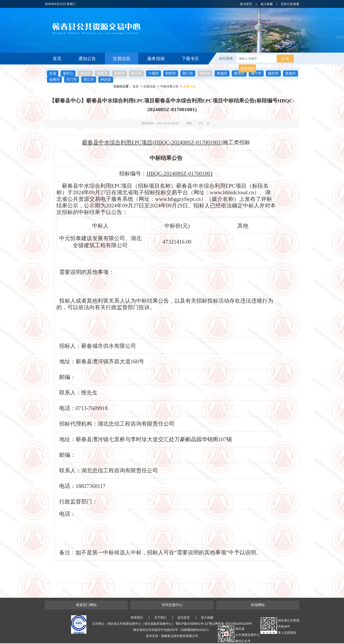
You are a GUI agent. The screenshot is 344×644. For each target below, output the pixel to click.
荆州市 (171, 73)
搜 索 (285, 59)
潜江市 (89, 79)
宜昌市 (119, 73)
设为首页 (246, 4)
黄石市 (136, 73)
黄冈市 (239, 73)
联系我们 (137, 617)
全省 (53, 73)
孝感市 (222, 73)
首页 (57, 59)
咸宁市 (256, 73)
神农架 (106, 79)
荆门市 (188, 73)
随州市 (273, 73)
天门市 (72, 79)
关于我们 (160, 617)
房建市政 (189, 86)
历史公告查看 (290, 4)
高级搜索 (247, 69)
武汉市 (85, 73)
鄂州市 (205, 73)
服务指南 (156, 59)
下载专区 (190, 59)
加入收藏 (267, 4)
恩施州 (290, 73)
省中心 (68, 73)
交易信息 (122, 59)
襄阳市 (102, 73)
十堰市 (154, 73)
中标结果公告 (169, 86)
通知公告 (87, 59)
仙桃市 (54, 79)
